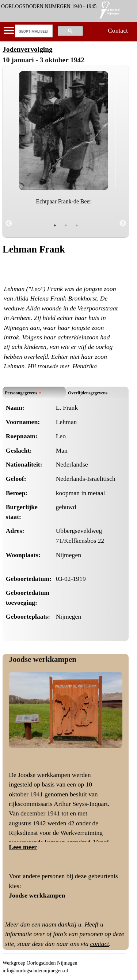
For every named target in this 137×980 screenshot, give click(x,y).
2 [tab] (66, 225)
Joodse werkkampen (43, 659)
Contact (118, 30)
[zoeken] (33, 31)
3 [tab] (77, 225)
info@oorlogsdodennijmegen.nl (35, 970)
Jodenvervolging (28, 49)
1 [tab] (55, 225)
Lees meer (23, 847)
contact (100, 944)
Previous (9, 224)
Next (123, 224)
